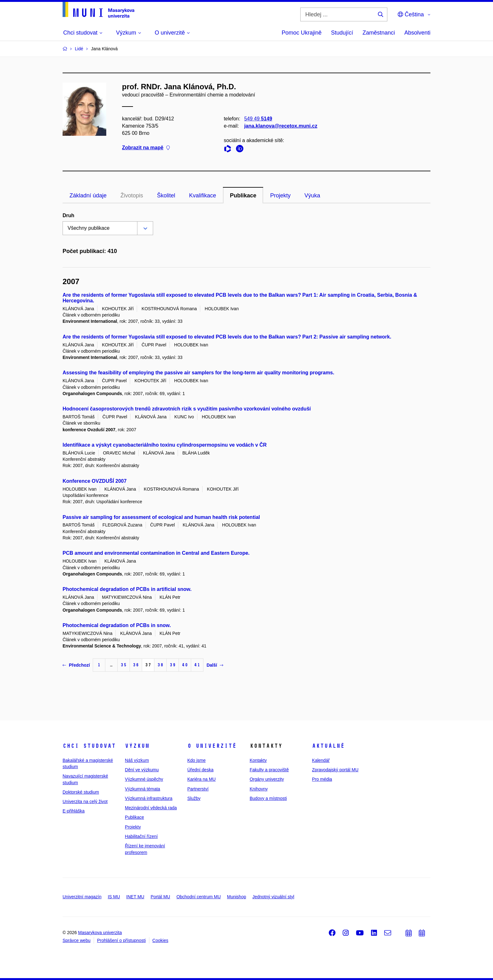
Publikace (243, 195)
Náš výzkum (137, 760)
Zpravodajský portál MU (335, 770)
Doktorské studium (81, 792)
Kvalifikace (202, 195)
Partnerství (198, 789)
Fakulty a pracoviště (269, 770)
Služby (194, 798)
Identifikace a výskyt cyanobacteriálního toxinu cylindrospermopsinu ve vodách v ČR (165, 445)
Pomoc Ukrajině (302, 33)
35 (124, 665)
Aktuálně (328, 746)
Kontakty (258, 760)
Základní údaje (88, 195)
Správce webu (77, 940)
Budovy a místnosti (268, 798)
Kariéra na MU (202, 779)
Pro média (322, 779)
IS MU (114, 897)
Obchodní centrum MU (199, 897)
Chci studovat (89, 746)
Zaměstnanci (379, 33)
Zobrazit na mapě (146, 148)
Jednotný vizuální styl (273, 897)
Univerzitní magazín (82, 897)
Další (215, 665)
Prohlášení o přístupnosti (122, 940)
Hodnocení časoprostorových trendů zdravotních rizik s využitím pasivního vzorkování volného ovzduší (187, 409)
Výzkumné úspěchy (144, 779)
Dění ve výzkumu (142, 770)
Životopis (132, 195)
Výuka (312, 195)
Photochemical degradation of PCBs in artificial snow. (127, 589)
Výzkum (137, 746)
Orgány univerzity (267, 779)
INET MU (135, 897)
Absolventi (417, 33)
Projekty (280, 195)
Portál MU (160, 897)
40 (185, 665)
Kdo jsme (197, 760)
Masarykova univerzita (100, 933)
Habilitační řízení (141, 836)
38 (160, 665)
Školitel (166, 195)
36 (136, 665)
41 (197, 665)
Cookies (161, 940)
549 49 (258, 119)
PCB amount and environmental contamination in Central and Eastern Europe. (156, 553)
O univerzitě (212, 746)
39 (173, 665)
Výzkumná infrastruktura (149, 798)
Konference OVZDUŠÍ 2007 (95, 481)
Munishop (237, 897)
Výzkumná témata (142, 789)
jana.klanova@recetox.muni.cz (281, 126)
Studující (342, 33)
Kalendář (321, 760)
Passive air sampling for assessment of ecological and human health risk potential (161, 517)
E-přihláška (74, 811)
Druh (68, 215)
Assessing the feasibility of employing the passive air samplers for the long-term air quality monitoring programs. (198, 373)
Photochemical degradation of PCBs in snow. (117, 625)
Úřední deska (200, 770)
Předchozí (76, 665)
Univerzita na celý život (85, 801)
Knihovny (259, 789)
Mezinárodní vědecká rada (151, 808)
